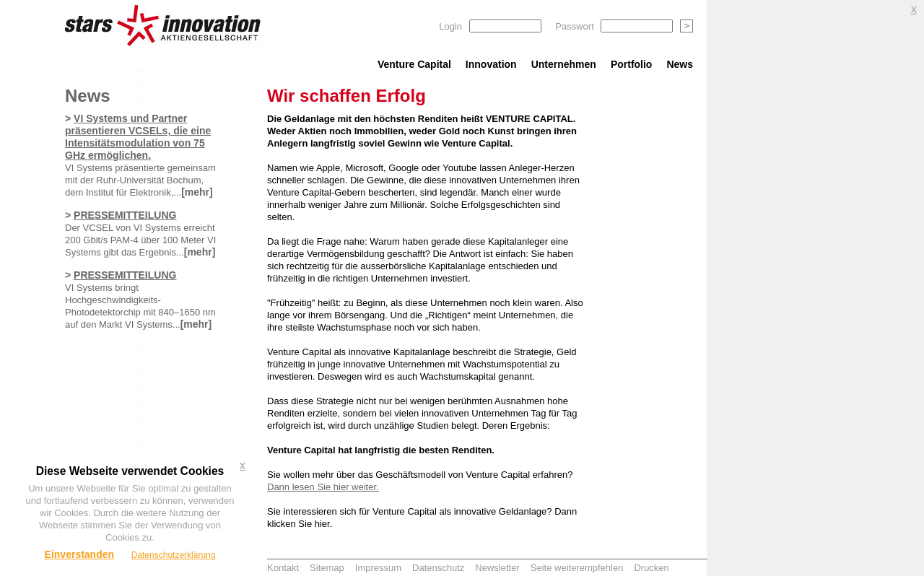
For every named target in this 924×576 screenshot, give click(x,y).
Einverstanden (79, 554)
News (680, 64)
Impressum (378, 568)
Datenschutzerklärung (174, 555)
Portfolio (632, 64)
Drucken (651, 568)
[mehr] (197, 192)
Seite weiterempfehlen (577, 568)
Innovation (491, 64)
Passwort (574, 26)
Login (450, 26)
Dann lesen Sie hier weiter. (323, 487)
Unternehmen (564, 64)
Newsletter (497, 568)
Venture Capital (414, 64)
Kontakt (283, 568)
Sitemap (327, 568)
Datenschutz (438, 568)
